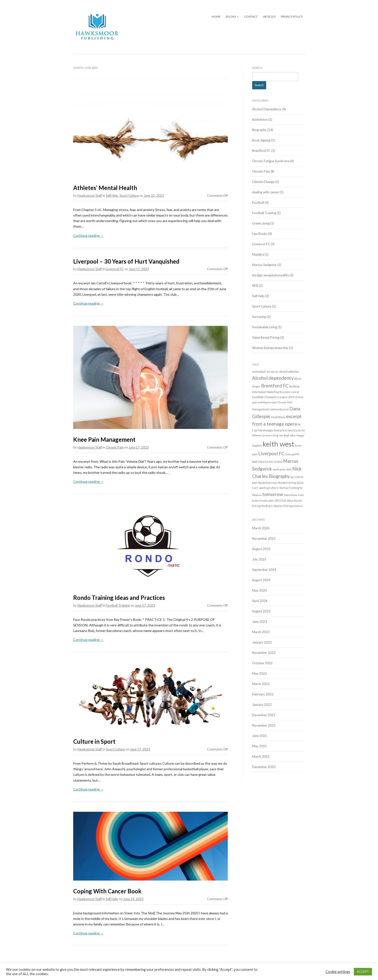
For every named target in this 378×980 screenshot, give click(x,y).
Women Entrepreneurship (270, 348)
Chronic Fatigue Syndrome (271, 161)
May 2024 (260, 590)
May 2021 (260, 746)
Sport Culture (129, 196)
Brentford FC (261, 151)
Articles (269, 17)
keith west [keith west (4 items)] (278, 444)
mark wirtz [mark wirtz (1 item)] (279, 469)
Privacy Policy (292, 17)
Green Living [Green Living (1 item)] (270, 435)
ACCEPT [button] (363, 972)
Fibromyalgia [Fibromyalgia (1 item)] (265, 430)
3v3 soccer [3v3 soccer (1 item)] (272, 372)
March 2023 (261, 632)
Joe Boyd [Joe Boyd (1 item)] (284, 435)
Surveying (259, 317)
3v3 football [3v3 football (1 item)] (259, 372)
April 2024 (260, 601)
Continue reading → (88, 235)
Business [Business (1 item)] (285, 392)
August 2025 (261, 549)
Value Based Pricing (266, 337)
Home (216, 17)
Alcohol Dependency (267, 109)
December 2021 (264, 715)
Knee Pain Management (104, 439)
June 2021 (260, 736)
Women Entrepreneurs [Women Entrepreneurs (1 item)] (288, 506)
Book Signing (261, 140)
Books (231, 17)
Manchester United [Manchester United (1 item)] (270, 462)
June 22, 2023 (154, 196)
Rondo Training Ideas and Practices (119, 598)
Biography (259, 130)
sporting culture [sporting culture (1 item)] (269, 488)
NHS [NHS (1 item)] (289, 469)
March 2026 (261, 528)
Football (258, 203)
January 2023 (262, 642)
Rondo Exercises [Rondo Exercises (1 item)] (268, 483)
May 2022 (260, 673)
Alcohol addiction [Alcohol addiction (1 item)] (289, 372)
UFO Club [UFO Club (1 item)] (280, 500)
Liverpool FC (115, 269)
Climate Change (263, 182)
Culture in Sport (94, 741)
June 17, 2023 (139, 269)
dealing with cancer (266, 192)
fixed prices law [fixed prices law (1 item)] (283, 430)
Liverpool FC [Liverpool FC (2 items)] (271, 453)
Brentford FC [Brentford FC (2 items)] (275, 386)
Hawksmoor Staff (90, 196)
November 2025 (264, 539)
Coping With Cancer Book (107, 891)
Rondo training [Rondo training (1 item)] (287, 483)
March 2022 (261, 684)
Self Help (112, 196)
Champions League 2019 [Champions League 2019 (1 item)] (279, 397)
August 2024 (261, 580)
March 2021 (261, 756)
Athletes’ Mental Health (105, 188)
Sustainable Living (265, 327)
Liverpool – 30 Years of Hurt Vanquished (126, 261)
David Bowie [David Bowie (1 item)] (278, 417)
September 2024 (264, 570)
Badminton (260, 119)
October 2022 (262, 663)
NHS (255, 286)
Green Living (261, 223)
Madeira (258, 254)
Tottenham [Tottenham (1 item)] (290, 495)
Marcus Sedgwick (264, 265)
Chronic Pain (115, 447)
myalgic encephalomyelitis (271, 275)
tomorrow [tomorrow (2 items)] (273, 494)
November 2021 (264, 725)
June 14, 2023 (133, 899)
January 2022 (262, 705)
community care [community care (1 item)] (279, 409)
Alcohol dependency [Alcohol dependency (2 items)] (273, 378)
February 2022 (263, 694)
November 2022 (264, 653)
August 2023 (261, 611)
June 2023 (260, 622)
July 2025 (259, 559)
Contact (251, 17)
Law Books (260, 234)
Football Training (118, 605)
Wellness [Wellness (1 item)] (267, 506)
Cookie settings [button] (338, 972)
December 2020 (264, 767)
